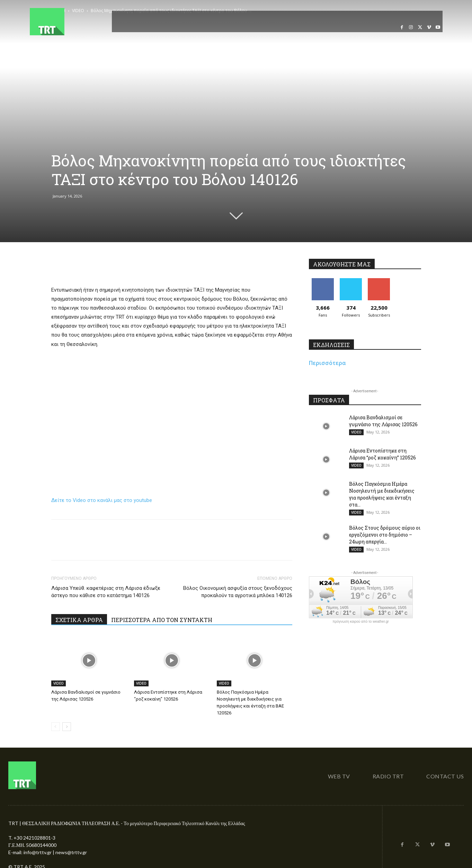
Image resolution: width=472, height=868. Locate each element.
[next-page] (67, 727)
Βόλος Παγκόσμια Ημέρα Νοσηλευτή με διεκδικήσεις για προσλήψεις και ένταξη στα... (382, 494)
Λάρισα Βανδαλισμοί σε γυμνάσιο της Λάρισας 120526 (383, 421)
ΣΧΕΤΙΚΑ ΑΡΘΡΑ (79, 620)
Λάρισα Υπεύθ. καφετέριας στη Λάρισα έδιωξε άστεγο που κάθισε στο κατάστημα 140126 (106, 592)
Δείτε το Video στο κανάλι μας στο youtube (102, 500)
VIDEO (59, 683)
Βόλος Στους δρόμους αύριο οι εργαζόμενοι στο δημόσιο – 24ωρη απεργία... (385, 535)
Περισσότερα (327, 363)
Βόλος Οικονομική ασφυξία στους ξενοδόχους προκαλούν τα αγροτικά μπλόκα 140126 (238, 592)
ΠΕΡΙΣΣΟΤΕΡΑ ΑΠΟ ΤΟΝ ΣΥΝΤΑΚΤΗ (162, 620)
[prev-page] (56, 727)
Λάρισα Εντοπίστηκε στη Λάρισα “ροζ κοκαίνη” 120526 (382, 454)
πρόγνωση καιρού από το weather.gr (361, 622)
